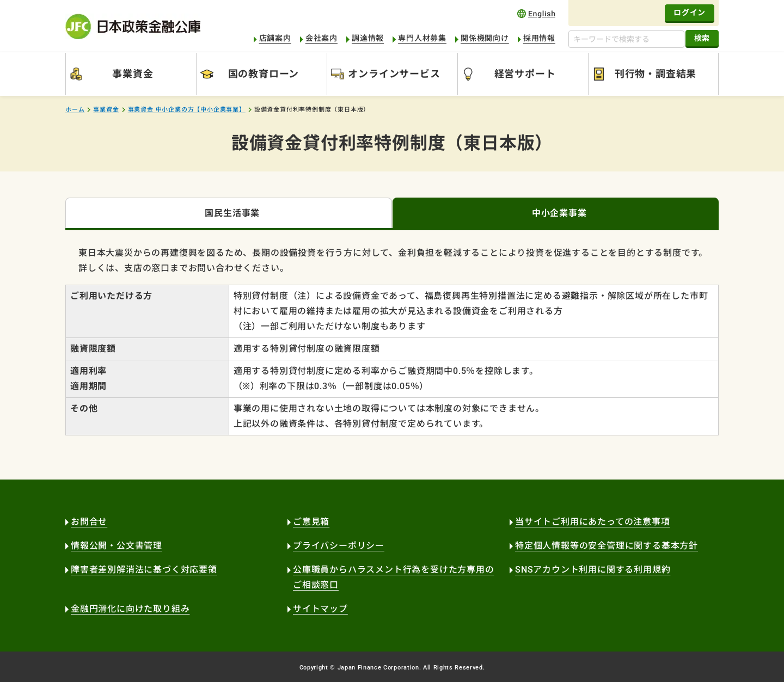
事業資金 (133, 74)
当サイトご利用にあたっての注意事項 (593, 522)
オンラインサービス (394, 74)
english (536, 13)
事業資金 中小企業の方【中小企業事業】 (187, 110)
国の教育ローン (264, 74)
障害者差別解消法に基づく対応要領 (144, 570)
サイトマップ (320, 609)
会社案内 (321, 38)
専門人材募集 (422, 38)
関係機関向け (485, 38)
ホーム (75, 110)
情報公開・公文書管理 (117, 546)
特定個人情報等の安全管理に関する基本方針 (607, 546)
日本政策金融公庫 (133, 26)
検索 (702, 38)
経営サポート (525, 74)
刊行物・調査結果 (656, 74)
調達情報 (368, 38)
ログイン (690, 13)
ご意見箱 (311, 522)
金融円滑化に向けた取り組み (130, 609)
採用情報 (539, 38)
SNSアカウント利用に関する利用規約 (593, 570)
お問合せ (89, 522)
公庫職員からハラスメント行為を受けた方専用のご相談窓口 (394, 577)
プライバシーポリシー (339, 546)
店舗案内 (275, 38)
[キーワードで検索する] (626, 39)
